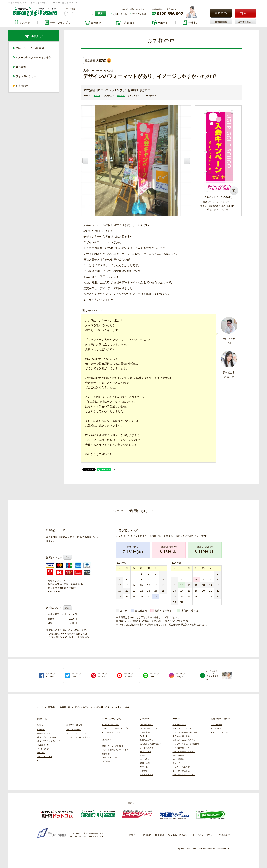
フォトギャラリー (26, 76)
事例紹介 (107, 740)
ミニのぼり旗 (43, 745)
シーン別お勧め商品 (181, 771)
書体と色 (176, 763)
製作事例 (21, 67)
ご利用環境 (224, 835)
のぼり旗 (121, 96)
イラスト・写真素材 (181, 767)
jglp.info (96, 96)
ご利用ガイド (147, 719)
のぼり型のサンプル (111, 725)
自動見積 (144, 755)
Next (187, 161)
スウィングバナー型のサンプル (115, 728)
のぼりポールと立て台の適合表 (186, 744)
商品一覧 (42, 719)
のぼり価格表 (178, 755)
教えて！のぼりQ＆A (219, 732)
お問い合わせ (120, 14)
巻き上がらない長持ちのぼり (49, 741)
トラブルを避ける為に (182, 736)
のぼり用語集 (178, 759)
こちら (171, 621)
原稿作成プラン (147, 740)
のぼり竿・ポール (73, 730)
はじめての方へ (147, 725)
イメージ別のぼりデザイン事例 (34, 58)
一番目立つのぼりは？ (182, 728)
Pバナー (41, 760)
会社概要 (146, 835)
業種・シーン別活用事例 (30, 48)
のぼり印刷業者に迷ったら (184, 752)
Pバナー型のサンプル (111, 732)
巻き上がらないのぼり (47, 737)
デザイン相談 (139, 14)
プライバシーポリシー (203, 835)
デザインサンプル (112, 719)
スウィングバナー (45, 757)
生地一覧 (144, 767)
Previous (85, 161)
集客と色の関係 (179, 725)
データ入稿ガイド (148, 748)
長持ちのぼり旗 (44, 733)
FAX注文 (144, 736)
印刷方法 (144, 771)
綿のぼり (41, 753)
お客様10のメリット (149, 728)
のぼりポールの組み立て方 (184, 740)
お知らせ (133, 835)
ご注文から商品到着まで (150, 744)
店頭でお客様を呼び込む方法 (185, 732)
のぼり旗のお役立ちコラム (184, 775)
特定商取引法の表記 (178, 835)
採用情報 (160, 835)
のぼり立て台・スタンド (76, 733)
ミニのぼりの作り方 (181, 748)
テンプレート (146, 752)
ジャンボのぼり (44, 749)
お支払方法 (145, 759)
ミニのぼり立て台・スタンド (78, 737)
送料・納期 (145, 763)
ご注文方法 (145, 732)
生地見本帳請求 (147, 775)
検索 (100, 14)
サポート (177, 719)
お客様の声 (22, 86)
